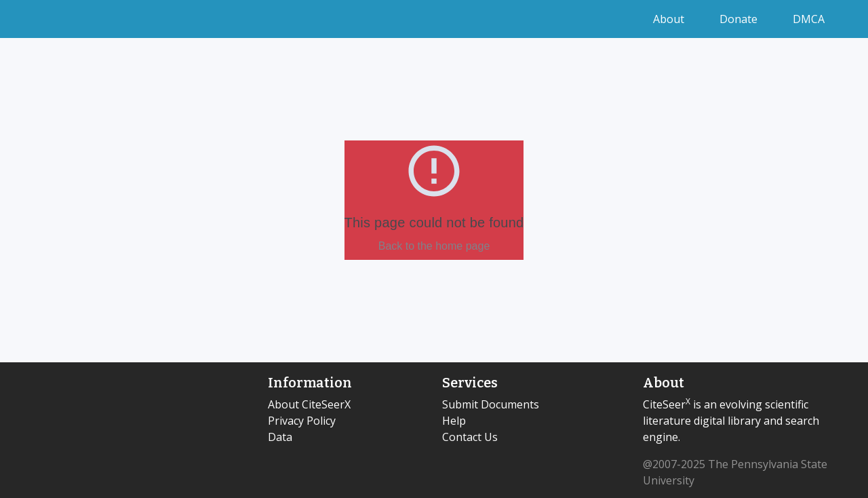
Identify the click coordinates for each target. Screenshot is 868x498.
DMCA (809, 19)
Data (280, 437)
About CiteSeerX (309, 404)
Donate (740, 19)
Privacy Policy (302, 421)
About (670, 19)
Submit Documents (491, 404)
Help (454, 421)
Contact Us (470, 437)
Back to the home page (434, 246)
